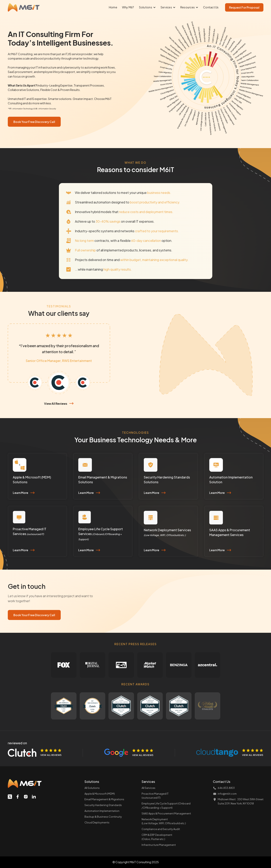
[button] (147, 7)
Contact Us (211, 7)
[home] (24, 7)
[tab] (35, 382)
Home (113, 7)
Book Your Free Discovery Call (34, 122)
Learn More (20, 493)
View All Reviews (56, 404)
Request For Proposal (244, 7)
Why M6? (128, 7)
